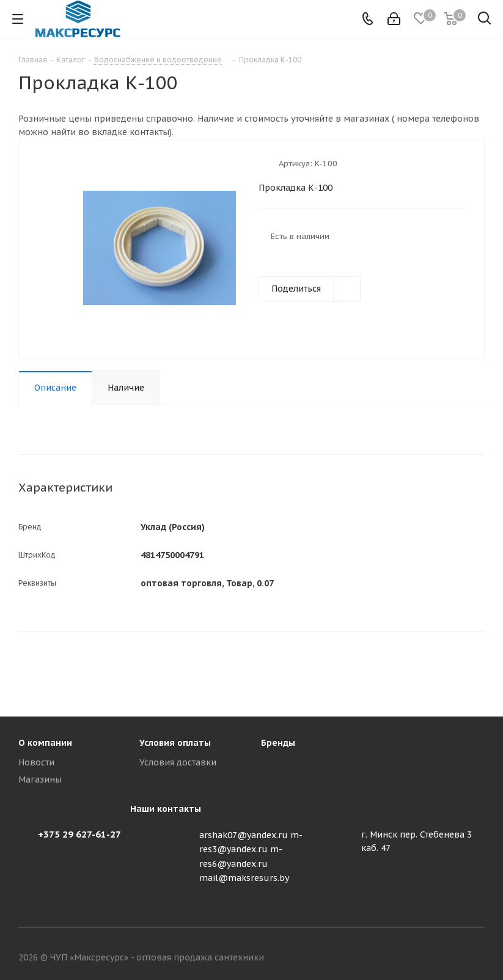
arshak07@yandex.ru (244, 835)
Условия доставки (178, 762)
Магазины (40, 779)
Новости (36, 762)
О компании (45, 743)
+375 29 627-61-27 (79, 834)
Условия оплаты (175, 743)
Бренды (278, 743)
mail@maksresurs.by (244, 878)
